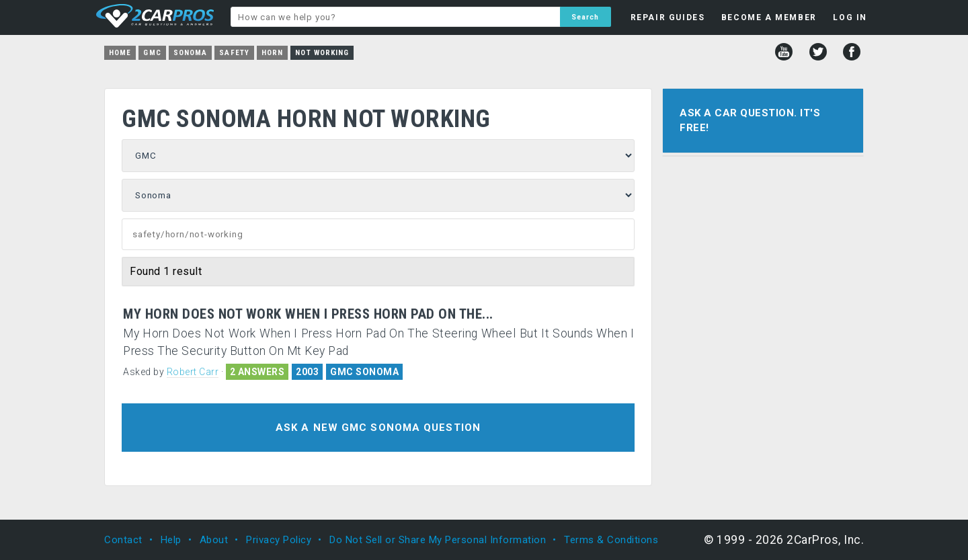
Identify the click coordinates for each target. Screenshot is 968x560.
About (214, 540)
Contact (123, 540)
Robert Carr (193, 372)
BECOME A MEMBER (769, 17)
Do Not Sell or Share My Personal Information (438, 540)
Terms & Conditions (611, 540)
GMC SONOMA (364, 372)
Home (120, 53)
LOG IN (850, 17)
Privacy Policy (279, 540)
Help (171, 540)
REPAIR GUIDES (668, 17)
